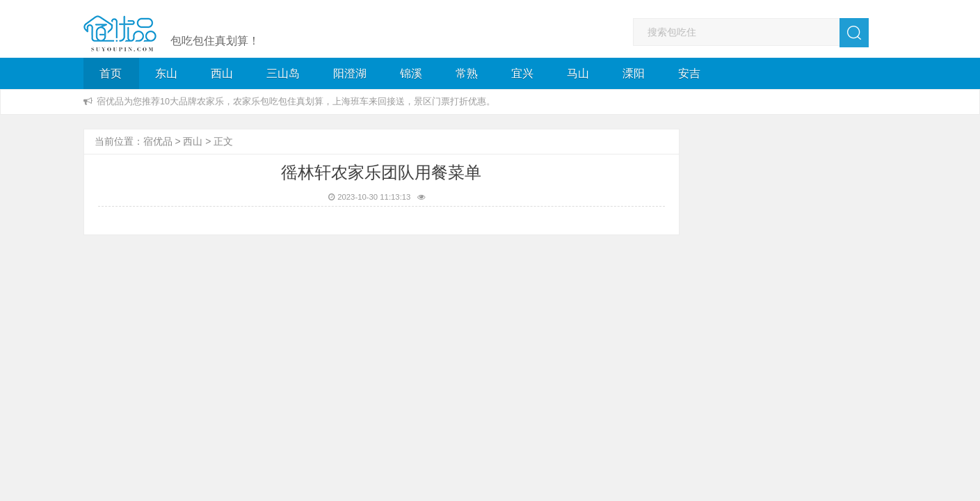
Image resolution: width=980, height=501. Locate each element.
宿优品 (158, 141)
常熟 (467, 73)
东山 (166, 73)
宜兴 (522, 73)
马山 (578, 73)
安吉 (689, 73)
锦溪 (411, 73)
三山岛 (283, 73)
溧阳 (634, 73)
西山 (222, 73)
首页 (111, 73)
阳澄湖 (350, 73)
